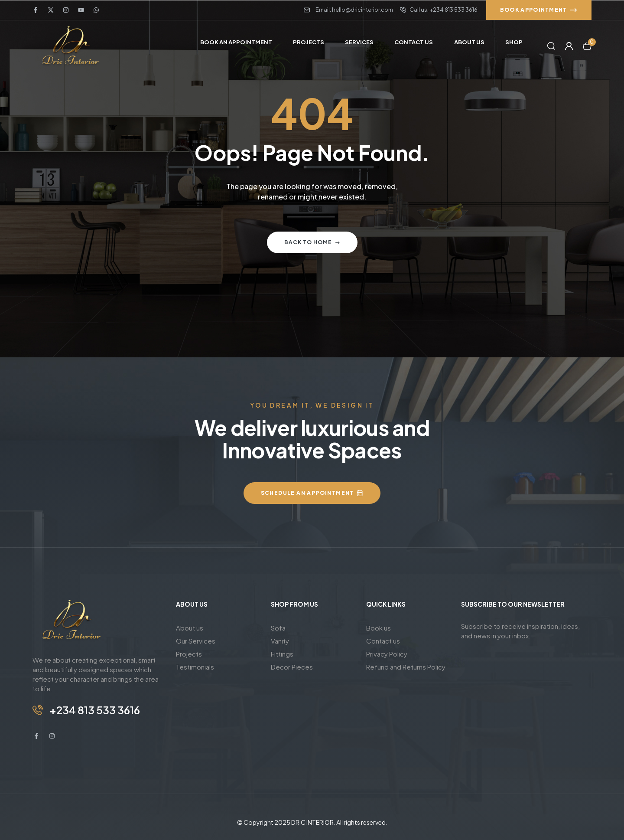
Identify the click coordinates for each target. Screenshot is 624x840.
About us (190, 628)
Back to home (312, 242)
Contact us (383, 641)
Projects (189, 654)
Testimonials (195, 667)
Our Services (196, 641)
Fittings (282, 654)
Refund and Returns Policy (406, 667)
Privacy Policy (387, 654)
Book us (379, 628)
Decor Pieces (292, 667)
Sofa (278, 628)
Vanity (280, 641)
